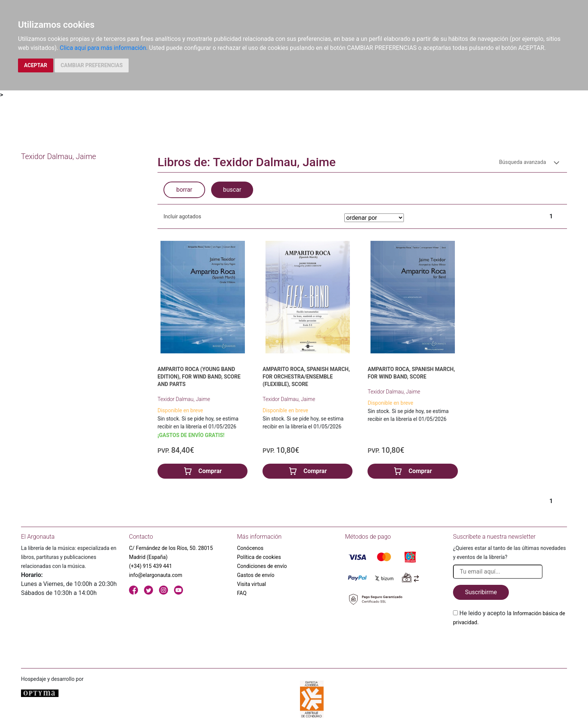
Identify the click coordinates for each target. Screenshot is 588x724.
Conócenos (250, 548)
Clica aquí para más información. (103, 48)
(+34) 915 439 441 (151, 566)
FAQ (242, 593)
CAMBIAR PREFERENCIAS (92, 65)
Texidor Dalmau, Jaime (184, 399)
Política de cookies (259, 557)
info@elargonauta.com (156, 575)
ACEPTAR (36, 65)
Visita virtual (251, 584)
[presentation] (510, 644)
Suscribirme (481, 592)
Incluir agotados (182, 216)
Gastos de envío (256, 575)
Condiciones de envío (262, 566)
